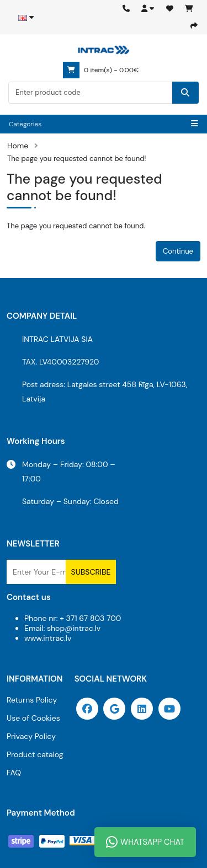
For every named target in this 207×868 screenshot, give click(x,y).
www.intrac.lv (48, 638)
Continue (178, 251)
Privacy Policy (31, 736)
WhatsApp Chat (145, 842)
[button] (148, 9)
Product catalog (35, 754)
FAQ (14, 773)
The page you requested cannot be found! (77, 159)
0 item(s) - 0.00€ (101, 70)
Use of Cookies (33, 718)
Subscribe (91, 572)
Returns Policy (32, 700)
